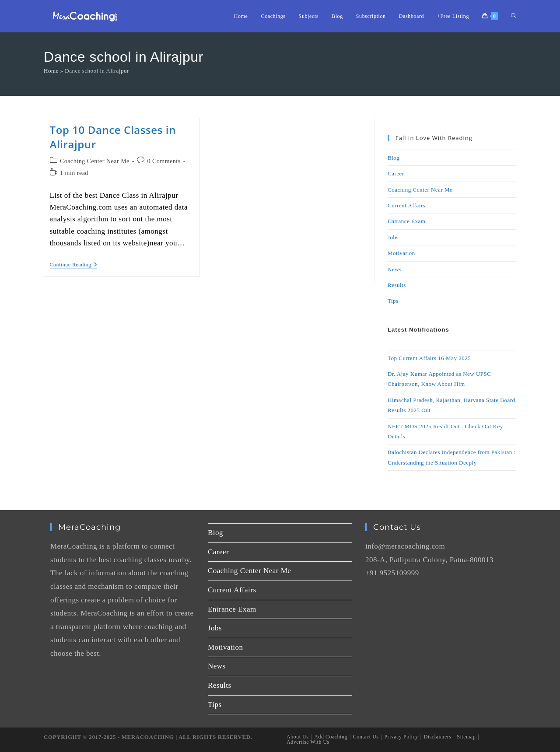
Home (51, 71)
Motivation (401, 253)
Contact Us (366, 737)
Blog (394, 158)
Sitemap (466, 737)
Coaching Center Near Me (95, 161)
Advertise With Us (308, 742)
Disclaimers (438, 737)
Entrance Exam (406, 221)
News (395, 269)
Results (397, 285)
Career (396, 173)
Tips (393, 301)
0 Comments (164, 161)
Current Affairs (406, 205)
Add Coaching (331, 737)
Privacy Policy (401, 737)
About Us (297, 737)
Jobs (393, 237)
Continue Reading (74, 265)
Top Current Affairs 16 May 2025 (429, 358)
